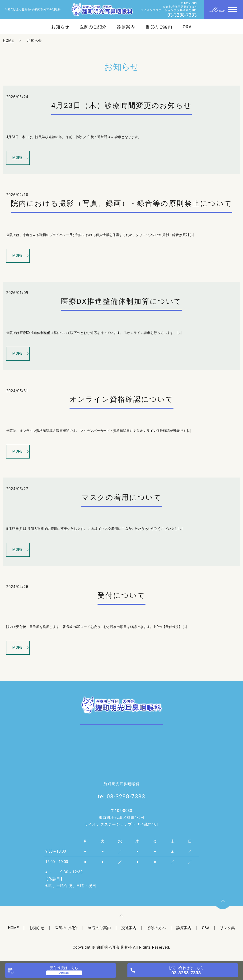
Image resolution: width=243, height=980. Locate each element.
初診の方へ (156, 930)
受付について (121, 597)
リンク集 (227, 930)
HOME (8, 41)
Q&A (187, 27)
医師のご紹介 (93, 27)
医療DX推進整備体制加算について (121, 302)
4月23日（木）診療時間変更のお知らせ (121, 105)
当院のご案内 (159, 27)
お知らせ (60, 27)
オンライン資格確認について (121, 400)
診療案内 (126, 27)
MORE (18, 158)
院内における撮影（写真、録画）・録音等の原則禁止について (122, 204)
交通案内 (129, 930)
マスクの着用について (121, 499)
